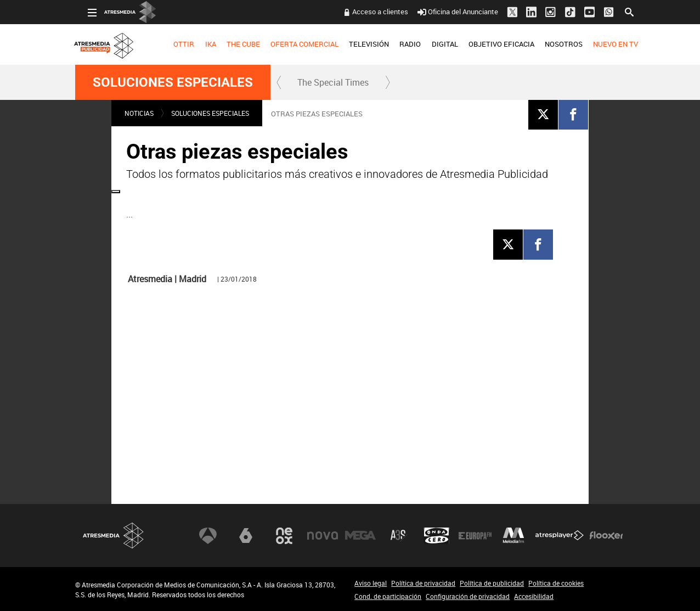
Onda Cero (437, 536)
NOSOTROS (551, 44)
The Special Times (333, 82)
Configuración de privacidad (468, 596)
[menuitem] (171, 44)
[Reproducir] (350, 324)
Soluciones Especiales (173, 82)
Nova (323, 536)
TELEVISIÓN (356, 44)
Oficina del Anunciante (445, 12)
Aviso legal (371, 583)
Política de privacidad (423, 583)
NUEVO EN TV (603, 44)
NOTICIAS (139, 113)
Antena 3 (208, 536)
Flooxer (606, 536)
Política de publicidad (492, 583)
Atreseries (399, 536)
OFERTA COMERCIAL (292, 44)
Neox (284, 536)
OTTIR (171, 44)
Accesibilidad (534, 596)
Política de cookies (556, 583)
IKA (197, 44)
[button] (279, 82)
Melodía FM (513, 536)
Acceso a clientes (368, 12)
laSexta (246, 536)
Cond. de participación (388, 596)
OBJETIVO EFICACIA (489, 44)
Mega (360, 536)
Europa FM (475, 536)
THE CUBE (231, 44)
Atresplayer (560, 536)
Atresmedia (114, 536)
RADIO (397, 44)
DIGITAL (432, 44)
